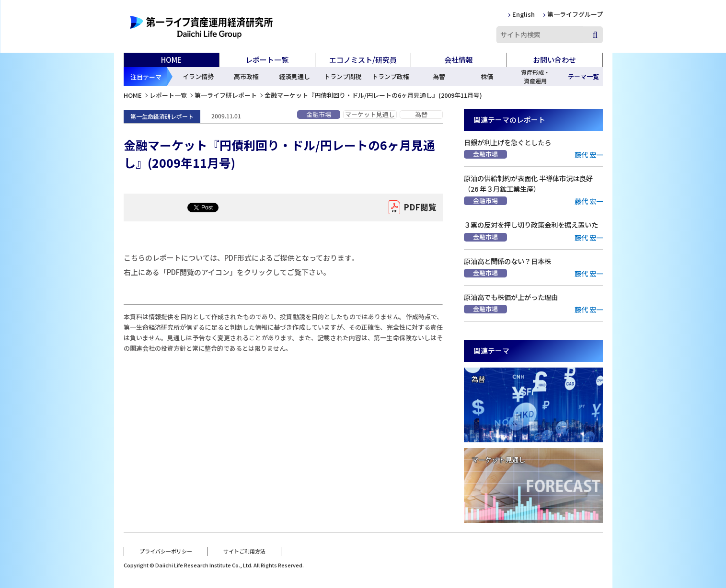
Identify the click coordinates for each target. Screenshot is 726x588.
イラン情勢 (198, 76)
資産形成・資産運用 (535, 76)
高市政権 (246, 76)
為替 (439, 76)
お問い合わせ (554, 60)
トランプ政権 (391, 76)
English (524, 14)
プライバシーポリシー (166, 551)
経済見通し (294, 76)
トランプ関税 (343, 76)
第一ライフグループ (575, 14)
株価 (487, 76)
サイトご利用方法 (244, 551)
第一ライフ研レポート (226, 95)
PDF (420, 208)
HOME (171, 60)
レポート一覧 (168, 95)
